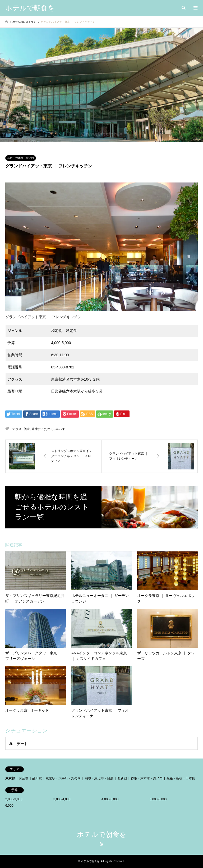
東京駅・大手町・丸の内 (63, 778)
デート (22, 744)
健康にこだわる (43, 429)
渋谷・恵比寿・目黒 (99, 778)
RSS (101, 844)
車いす (60, 429)
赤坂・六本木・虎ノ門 (21, 158)
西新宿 (122, 778)
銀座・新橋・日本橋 (181, 778)
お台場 (24, 778)
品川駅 (37, 778)
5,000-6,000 (158, 799)
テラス (17, 429)
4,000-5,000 (110, 799)
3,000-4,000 (62, 799)
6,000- (10, 806)
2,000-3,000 (14, 799)
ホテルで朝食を (102, 834)
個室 (27, 429)
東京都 (10, 778)
